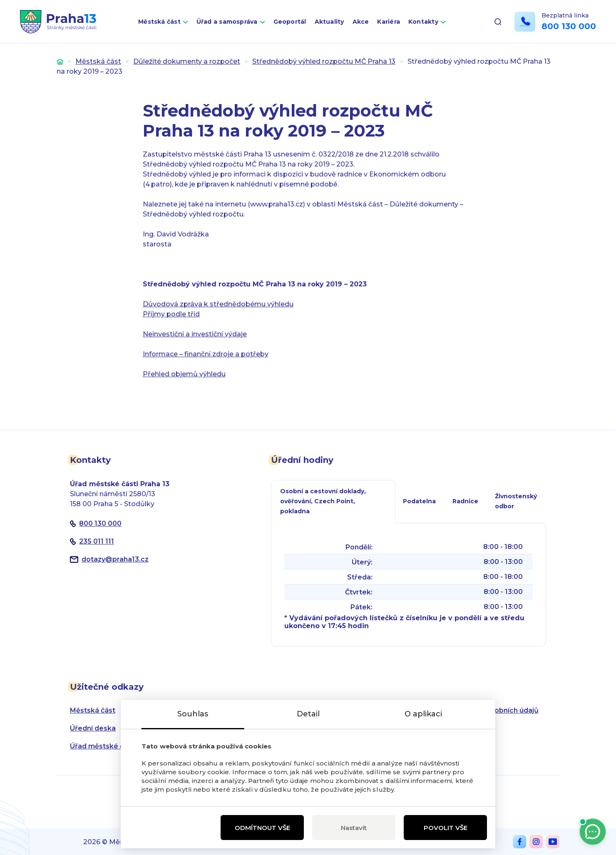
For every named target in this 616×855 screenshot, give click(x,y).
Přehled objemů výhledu (184, 374)
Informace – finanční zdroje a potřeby (206, 354)
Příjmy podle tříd (171, 314)
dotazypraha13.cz (115, 559)
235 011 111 (97, 541)
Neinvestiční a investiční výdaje (195, 334)
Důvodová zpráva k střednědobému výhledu (218, 304)
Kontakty (423, 22)
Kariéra (389, 22)
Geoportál (290, 22)
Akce (361, 22)
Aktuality (329, 22)
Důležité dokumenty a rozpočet (187, 61)
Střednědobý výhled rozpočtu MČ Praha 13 (324, 61)
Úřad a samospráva (227, 22)
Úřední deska (93, 728)
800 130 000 (569, 26)
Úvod (60, 61)
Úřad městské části (103, 746)
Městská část (159, 22)
